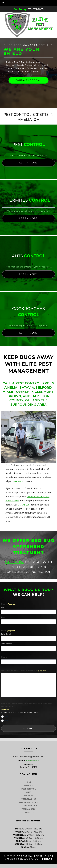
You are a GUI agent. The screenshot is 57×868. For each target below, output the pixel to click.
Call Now (14, 562)
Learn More (28, 163)
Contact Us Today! (29, 80)
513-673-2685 (24, 505)
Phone (4, 657)
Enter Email (6, 634)
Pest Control (29, 789)
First (3, 607)
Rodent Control (29, 806)
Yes (7, 717)
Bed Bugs (28, 785)
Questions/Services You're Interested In (24, 671)
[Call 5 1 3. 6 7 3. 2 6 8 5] (36, 9)
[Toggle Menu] (3, 3)
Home (29, 782)
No (6, 721)
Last (3, 617)
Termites (29, 796)
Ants (28, 792)
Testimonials (29, 809)
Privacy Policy (28, 859)
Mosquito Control (29, 802)
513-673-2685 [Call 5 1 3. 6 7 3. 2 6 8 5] (32, 760)
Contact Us (28, 812)
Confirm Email (7, 644)
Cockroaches (29, 799)
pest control (20, 481)
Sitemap (10, 859)
